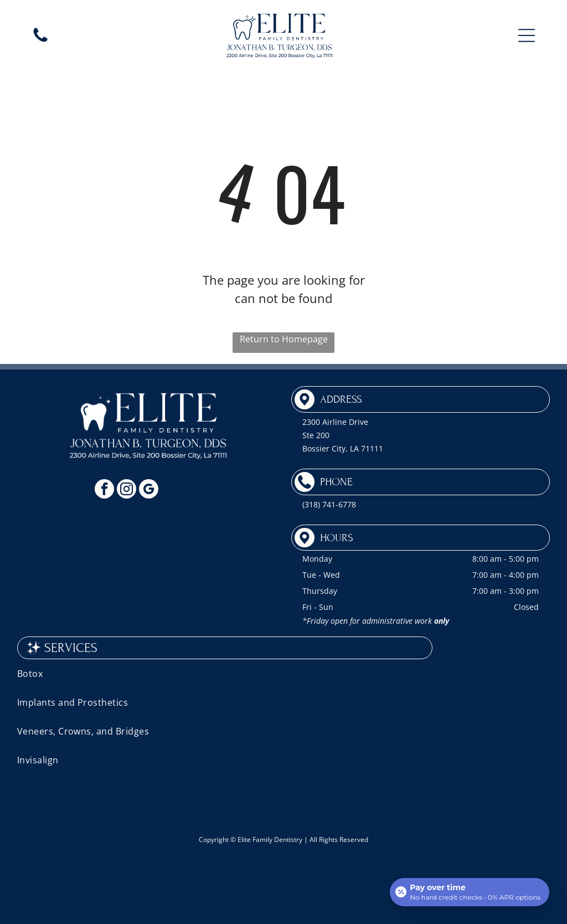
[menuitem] (284, 674)
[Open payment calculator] (470, 892)
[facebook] (104, 490)
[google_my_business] (149, 490)
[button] (527, 35)
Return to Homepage (284, 339)
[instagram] (127, 490)
